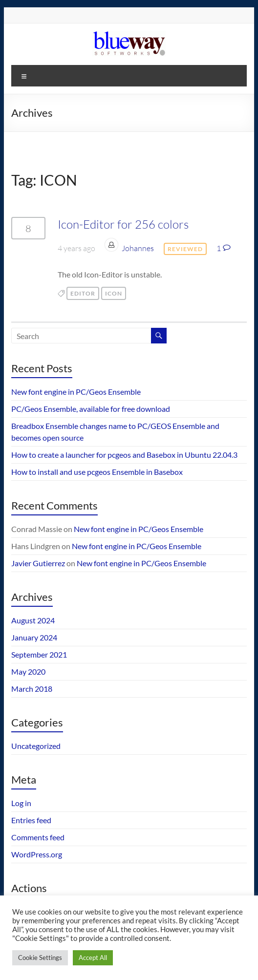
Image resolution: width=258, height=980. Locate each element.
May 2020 (28, 671)
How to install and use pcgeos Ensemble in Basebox (97, 472)
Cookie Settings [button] (40, 958)
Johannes (138, 248)
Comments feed (38, 837)
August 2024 (33, 620)
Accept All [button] (93, 958)
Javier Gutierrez (38, 563)
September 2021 (39, 654)
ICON (114, 293)
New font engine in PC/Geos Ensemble (76, 392)
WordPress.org (37, 854)
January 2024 (34, 637)
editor (83, 293)
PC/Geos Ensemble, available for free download (91, 409)
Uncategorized (36, 746)
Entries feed (31, 820)
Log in (21, 803)
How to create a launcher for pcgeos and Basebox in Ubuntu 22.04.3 (124, 455)
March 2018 (32, 689)
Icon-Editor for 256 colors (123, 224)
